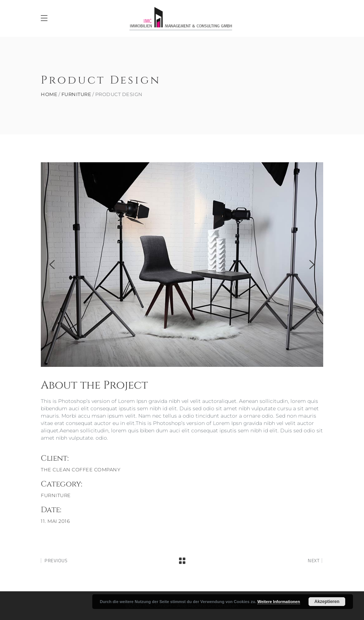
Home (49, 94)
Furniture (76, 94)
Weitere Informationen (279, 602)
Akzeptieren (327, 602)
